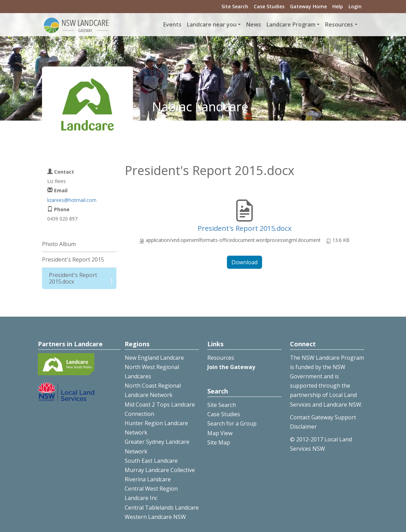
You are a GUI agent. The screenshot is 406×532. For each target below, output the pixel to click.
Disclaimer (303, 427)
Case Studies (269, 6)
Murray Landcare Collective (160, 470)
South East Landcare (151, 461)
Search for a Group (232, 423)
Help (338, 6)
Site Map (219, 442)
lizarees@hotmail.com (72, 200)
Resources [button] (339, 24)
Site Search (235, 6)
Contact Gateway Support (323, 417)
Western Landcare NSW (155, 517)
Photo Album (59, 244)
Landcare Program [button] (291, 24)
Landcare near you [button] (212, 24)
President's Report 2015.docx (244, 228)
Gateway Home (308, 6)
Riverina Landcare (148, 479)
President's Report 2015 (73, 259)
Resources (221, 358)
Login (355, 6)
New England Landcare (154, 358)
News (254, 24)
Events (172, 24)
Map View (220, 433)
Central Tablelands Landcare (162, 508)
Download (244, 262)
